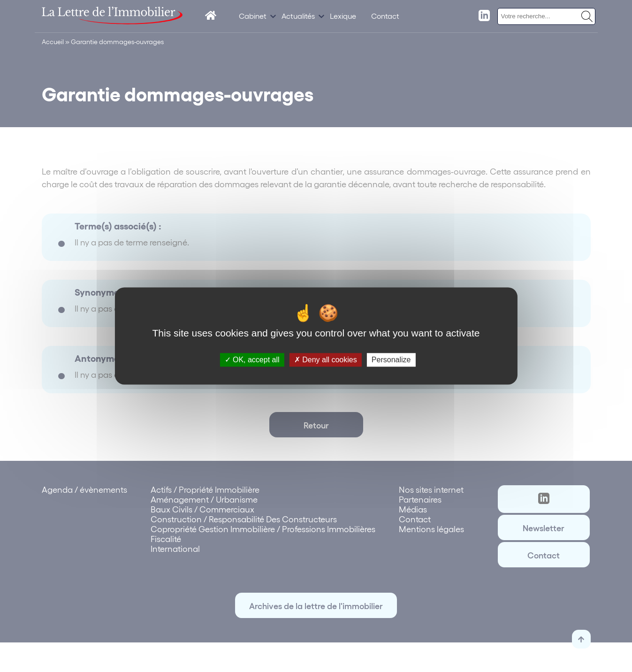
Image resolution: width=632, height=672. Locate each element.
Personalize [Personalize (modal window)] (391, 360)
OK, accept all (252, 360)
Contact (385, 16)
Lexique (343, 16)
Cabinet (253, 16)
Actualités (298, 16)
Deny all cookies (326, 360)
